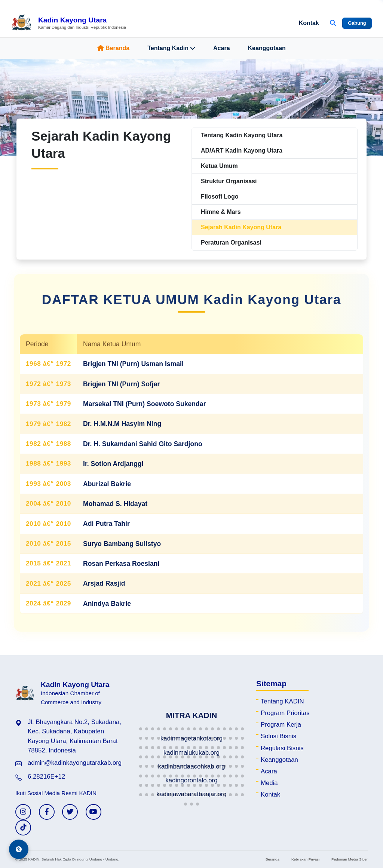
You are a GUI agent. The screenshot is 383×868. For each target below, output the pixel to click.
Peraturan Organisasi (231, 243)
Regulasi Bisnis (282, 748)
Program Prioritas (285, 713)
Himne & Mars (221, 212)
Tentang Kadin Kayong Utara (242, 135)
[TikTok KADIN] (23, 828)
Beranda (113, 48)
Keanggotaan (267, 48)
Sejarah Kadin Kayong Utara (241, 227)
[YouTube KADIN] (94, 812)
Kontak (309, 23)
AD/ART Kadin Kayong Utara (242, 151)
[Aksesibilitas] (19, 849)
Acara (221, 48)
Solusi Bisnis (278, 736)
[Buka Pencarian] (333, 23)
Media (269, 783)
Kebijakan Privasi (305, 859)
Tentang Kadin (171, 48)
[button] (141, 729)
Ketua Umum (219, 166)
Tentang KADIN (282, 701)
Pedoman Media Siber (350, 859)
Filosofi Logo (220, 197)
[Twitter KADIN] (70, 812)
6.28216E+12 (46, 777)
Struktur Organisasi (229, 181)
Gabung (357, 23)
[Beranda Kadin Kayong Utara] (69, 23)
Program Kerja (281, 725)
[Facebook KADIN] (47, 812)
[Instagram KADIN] (23, 812)
